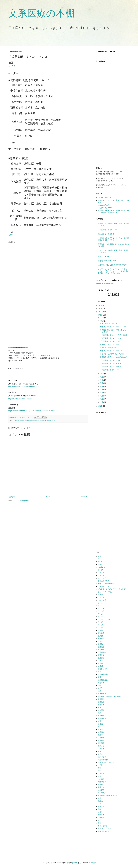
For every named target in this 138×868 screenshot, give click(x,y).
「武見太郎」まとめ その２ (111, 367)
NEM (100, 564)
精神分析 (101, 746)
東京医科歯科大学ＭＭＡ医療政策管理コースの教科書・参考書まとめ (113, 211)
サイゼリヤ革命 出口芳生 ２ (111, 345)
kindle (100, 562)
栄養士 (100, 661)
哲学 (100, 768)
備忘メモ (101, 787)
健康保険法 (29, 421)
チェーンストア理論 (105, 592)
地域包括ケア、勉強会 (106, 762)
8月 (102, 380)
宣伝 (100, 751)
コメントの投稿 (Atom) (21, 501)
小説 (100, 727)
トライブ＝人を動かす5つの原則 (112, 354)
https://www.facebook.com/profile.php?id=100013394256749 (32, 411)
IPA (99, 559)
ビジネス (101, 606)
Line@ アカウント (105, 198)
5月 (102, 389)
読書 (100, 776)
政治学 (100, 735)
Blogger (94, 863)
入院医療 (101, 779)
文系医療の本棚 (42, 13)
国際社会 (101, 702)
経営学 (100, 688)
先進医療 (101, 749)
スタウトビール (104, 586)
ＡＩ (100, 556)
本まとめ (55, 421)
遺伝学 (100, 630)
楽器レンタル (103, 669)
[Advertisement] (55, 40)
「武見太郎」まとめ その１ (108, 230)
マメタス (101, 611)
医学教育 (101, 633)
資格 (100, 721)
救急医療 (101, 683)
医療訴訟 (101, 658)
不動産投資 (102, 793)
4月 (102, 393)
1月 (102, 402)
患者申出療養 (103, 674)
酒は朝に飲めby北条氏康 (107, 261)
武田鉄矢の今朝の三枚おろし (108, 796)
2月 (102, 399)
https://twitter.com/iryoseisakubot (21, 399)
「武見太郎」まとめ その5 (110, 341)
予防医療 (101, 815)
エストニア (102, 578)
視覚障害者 (102, 718)
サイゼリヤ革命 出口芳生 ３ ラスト (115, 327)
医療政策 (101, 655)
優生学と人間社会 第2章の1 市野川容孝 (112, 265)
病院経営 (101, 790)
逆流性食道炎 (103, 680)
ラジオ (100, 617)
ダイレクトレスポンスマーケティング (112, 589)
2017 (101, 312)
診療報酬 (43, 421)
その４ (11, 235)
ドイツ (100, 595)
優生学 (100, 812)
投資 (100, 771)
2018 (101, 309)
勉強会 (100, 801)
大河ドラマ (102, 757)
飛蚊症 (100, 784)
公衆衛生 (36, 421)
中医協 (49, 421)
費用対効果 (102, 782)
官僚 (100, 672)
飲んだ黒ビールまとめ (106, 234)
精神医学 (101, 743)
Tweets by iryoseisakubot (105, 284)
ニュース (101, 597)
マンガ (100, 614)
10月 (102, 374)
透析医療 (101, 773)
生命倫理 (101, 740)
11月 (102, 321)
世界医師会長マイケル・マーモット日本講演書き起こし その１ (113, 239)
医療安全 (101, 647)
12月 (102, 318)
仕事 (100, 713)
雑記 (100, 707)
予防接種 (101, 818)
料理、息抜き (103, 826)
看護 (100, 677)
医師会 (22, 421)
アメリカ (101, 573)
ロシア (100, 625)
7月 (102, 383)
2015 (101, 406)
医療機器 (101, 650)
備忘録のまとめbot (105, 208)
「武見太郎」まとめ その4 (110, 360)
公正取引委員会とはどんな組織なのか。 (115, 357)
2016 (101, 315)
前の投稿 (84, 497)
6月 (102, 386)
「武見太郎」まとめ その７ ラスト (114, 335)
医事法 (100, 644)
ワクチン (101, 628)
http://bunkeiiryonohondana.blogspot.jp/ (24, 386)
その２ (12, 66)
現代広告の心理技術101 (109, 348)
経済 (100, 691)
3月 (102, 396)
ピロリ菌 (101, 608)
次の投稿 (12, 497)
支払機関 (101, 716)
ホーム (48, 497)
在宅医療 (101, 705)
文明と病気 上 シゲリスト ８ (110, 324)
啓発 (100, 685)
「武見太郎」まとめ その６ (111, 338)
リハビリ (101, 622)
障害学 (100, 729)
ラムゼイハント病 (104, 619)
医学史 (17, 421)
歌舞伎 (100, 663)
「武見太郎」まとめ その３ (111, 363)
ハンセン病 (102, 600)
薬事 (100, 809)
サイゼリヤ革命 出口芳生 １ (111, 351)
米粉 (100, 798)
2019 (101, 306)
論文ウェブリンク (104, 831)
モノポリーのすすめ (105, 257)
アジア (100, 570)
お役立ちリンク (104, 581)
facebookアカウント (105, 205)
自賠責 (100, 724)
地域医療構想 (103, 760)
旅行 (100, 820)
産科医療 (101, 710)
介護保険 (101, 666)
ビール (100, 603)
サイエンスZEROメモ (106, 584)
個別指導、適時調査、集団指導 (109, 696)
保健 (100, 804)
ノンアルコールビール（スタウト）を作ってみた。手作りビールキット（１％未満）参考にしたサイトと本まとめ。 (113, 271)
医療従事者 (102, 652)
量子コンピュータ (104, 828)
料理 (100, 823)
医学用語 (101, 639)
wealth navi (102, 567)
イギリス (101, 575)
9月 (102, 377)
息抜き (100, 754)
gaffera (75, 863)
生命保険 (101, 738)
